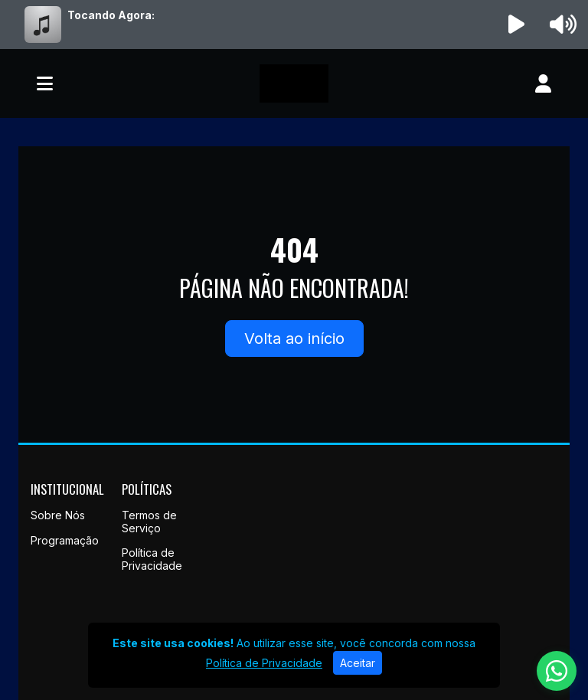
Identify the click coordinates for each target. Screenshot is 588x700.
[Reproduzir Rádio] (517, 25)
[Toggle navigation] (45, 83)
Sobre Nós (58, 515)
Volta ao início (294, 339)
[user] (543, 83)
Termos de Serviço (149, 522)
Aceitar (358, 663)
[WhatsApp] (557, 671)
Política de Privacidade (152, 559)
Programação (65, 540)
